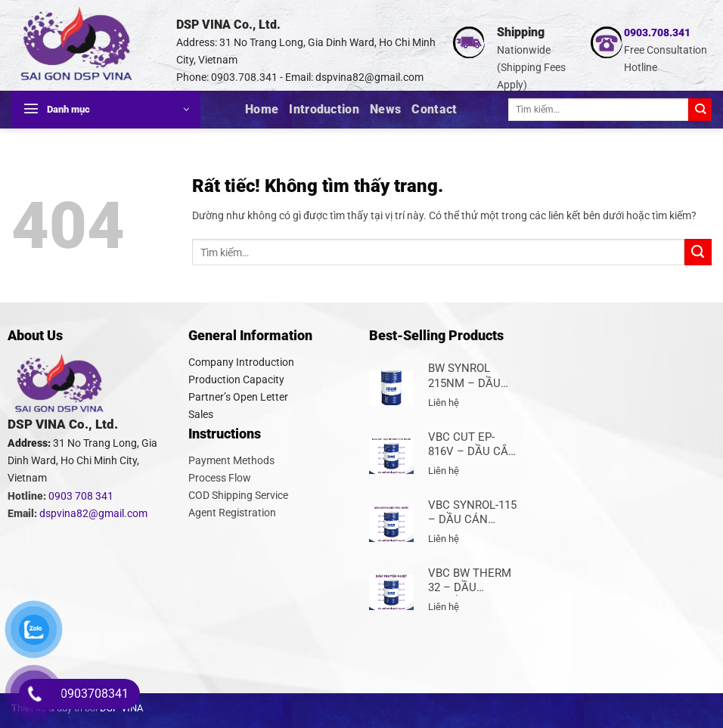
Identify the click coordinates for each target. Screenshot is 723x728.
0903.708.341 (657, 33)
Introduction (324, 109)
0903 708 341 (81, 496)
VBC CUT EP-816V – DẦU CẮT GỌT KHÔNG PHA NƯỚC (473, 445)
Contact (434, 109)
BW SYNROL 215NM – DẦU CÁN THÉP (464, 376)
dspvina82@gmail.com (369, 77)
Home (262, 109)
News (385, 109)
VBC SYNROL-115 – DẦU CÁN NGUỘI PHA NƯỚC (472, 513)
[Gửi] (700, 110)
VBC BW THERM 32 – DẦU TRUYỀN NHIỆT (470, 581)
